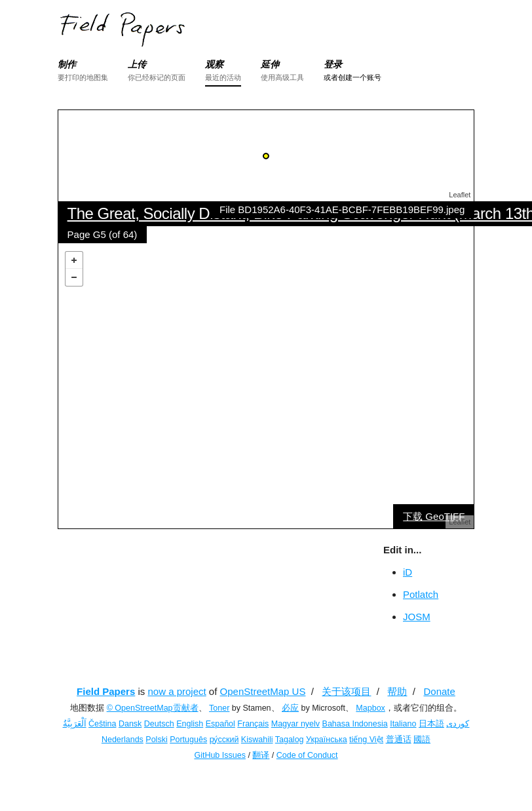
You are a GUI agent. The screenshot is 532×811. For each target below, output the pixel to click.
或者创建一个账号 (352, 77)
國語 (422, 740)
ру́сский (224, 740)
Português (188, 740)
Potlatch (421, 594)
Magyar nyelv (295, 724)
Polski (156, 740)
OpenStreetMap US (263, 691)
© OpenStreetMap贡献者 (153, 708)
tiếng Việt (366, 740)
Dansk (130, 724)
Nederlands (123, 740)
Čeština (102, 724)
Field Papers (106, 691)
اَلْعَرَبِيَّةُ (75, 724)
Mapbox (370, 708)
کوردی (458, 724)
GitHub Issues (220, 755)
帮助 (397, 691)
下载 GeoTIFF (434, 516)
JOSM (417, 617)
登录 (333, 64)
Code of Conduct (307, 755)
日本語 (431, 724)
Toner (219, 708)
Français (253, 724)
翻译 (261, 755)
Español (220, 724)
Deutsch (159, 724)
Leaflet (460, 195)
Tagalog (290, 740)
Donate (440, 691)
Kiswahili (257, 740)
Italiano (403, 724)
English (190, 724)
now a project (177, 691)
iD (408, 572)
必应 (290, 708)
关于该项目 (346, 691)
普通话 (399, 740)
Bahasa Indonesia (355, 724)
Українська (327, 740)
